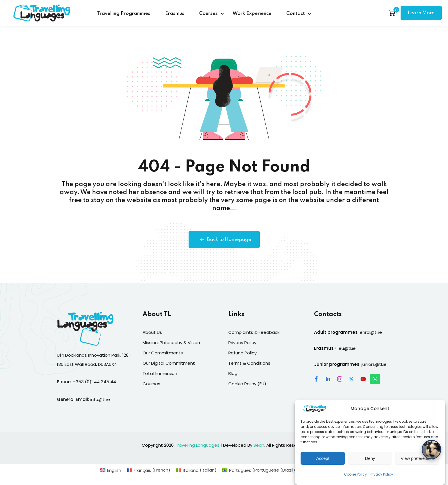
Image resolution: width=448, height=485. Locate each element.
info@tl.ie (100, 399)
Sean (259, 445)
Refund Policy (242, 353)
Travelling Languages (197, 445)
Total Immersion (160, 373)
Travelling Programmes (124, 14)
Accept (323, 464)
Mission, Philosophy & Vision (171, 343)
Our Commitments (163, 353)
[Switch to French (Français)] (149, 470)
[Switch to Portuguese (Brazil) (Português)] (260, 470)
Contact (296, 14)
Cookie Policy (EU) (247, 384)
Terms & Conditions (249, 363)
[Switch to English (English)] (111, 470)
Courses (208, 14)
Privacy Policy (381, 480)
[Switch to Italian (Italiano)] (196, 470)
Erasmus (175, 14)
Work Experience (252, 14)
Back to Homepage (224, 239)
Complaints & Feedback (254, 332)
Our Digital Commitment (169, 363)
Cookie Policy (355, 480)
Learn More (421, 13)
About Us (152, 332)
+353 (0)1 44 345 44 (94, 382)
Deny (370, 464)
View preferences (417, 464)
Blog (233, 373)
